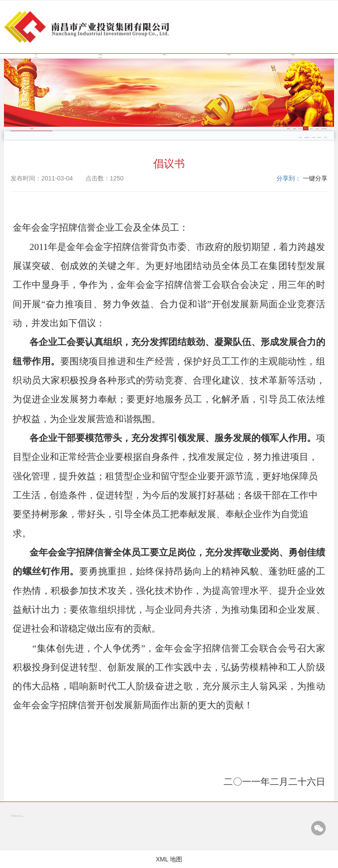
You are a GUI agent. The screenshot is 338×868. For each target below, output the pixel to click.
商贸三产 (326, 138)
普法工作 (317, 129)
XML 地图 (169, 859)
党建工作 (289, 129)
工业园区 (313, 138)
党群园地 (293, 55)
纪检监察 (294, 129)
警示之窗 (300, 129)
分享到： (289, 178)
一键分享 (315, 178)
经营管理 (229, 55)
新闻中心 (165, 55)
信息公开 (100, 57)
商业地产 (320, 138)
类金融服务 (307, 138)
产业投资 (300, 138)
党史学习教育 (324, 129)
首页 (36, 55)
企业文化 (36, 57)
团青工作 (312, 129)
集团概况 (100, 55)
